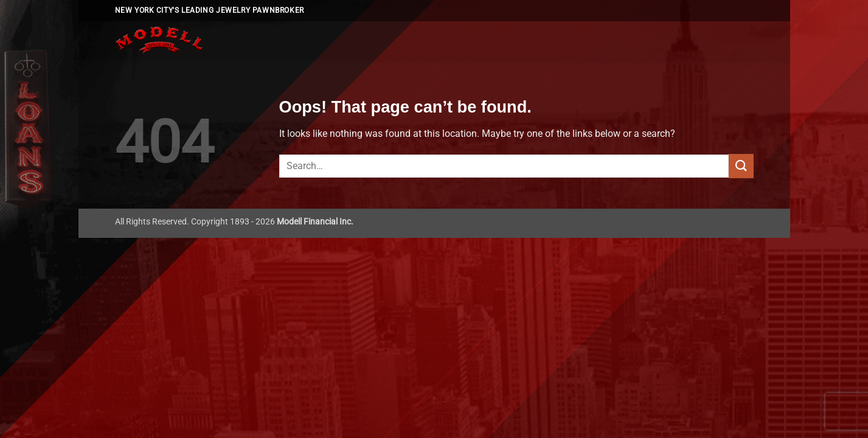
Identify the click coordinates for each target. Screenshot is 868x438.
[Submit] (741, 166)
